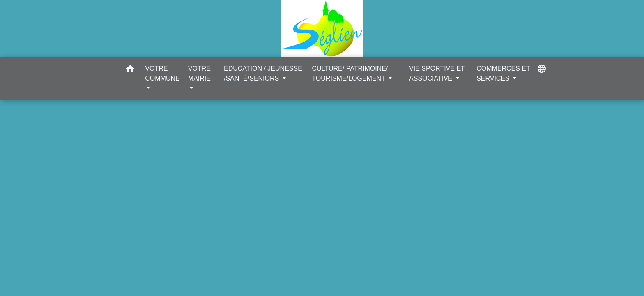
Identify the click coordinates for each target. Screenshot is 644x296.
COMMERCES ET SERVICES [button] (503, 73)
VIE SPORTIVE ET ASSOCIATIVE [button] (437, 73)
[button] (130, 70)
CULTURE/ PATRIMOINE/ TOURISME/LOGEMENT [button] (350, 73)
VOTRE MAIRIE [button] (199, 73)
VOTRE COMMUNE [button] (162, 73)
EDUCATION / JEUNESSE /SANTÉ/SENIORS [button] (263, 73)
